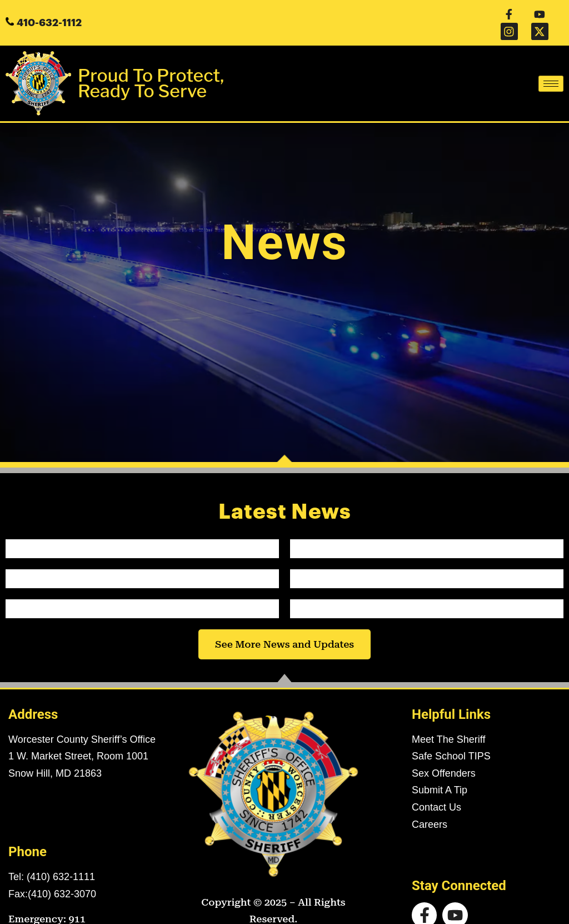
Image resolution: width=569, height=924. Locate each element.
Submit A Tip (440, 769)
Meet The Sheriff (448, 718)
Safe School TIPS (451, 736)
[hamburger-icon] (551, 63)
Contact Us (436, 787)
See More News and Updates (284, 624)
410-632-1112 (49, 12)
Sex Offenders (444, 753)
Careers (430, 803)
